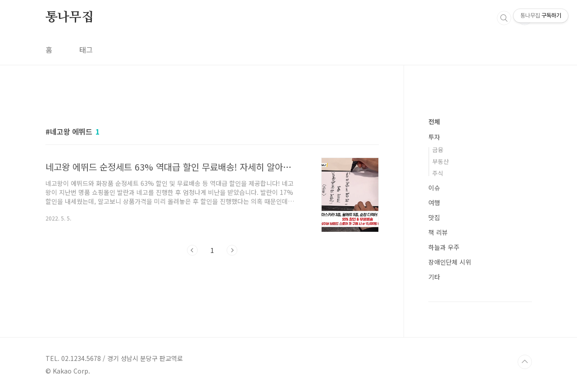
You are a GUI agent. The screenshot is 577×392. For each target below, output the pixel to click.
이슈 (434, 188)
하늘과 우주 (444, 247)
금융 (438, 150)
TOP (525, 362)
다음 (232, 250)
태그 (86, 50)
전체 (434, 122)
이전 (192, 250)
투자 (434, 137)
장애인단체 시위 (450, 262)
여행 (434, 203)
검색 (504, 18)
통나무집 (70, 18)
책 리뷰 (438, 232)
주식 (438, 173)
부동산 (441, 161)
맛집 (434, 217)
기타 (434, 277)
